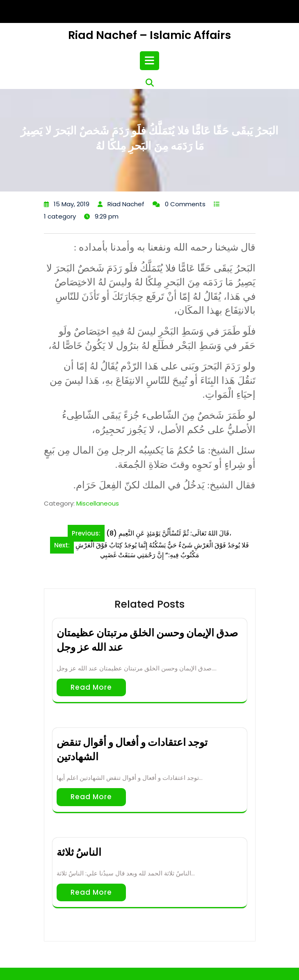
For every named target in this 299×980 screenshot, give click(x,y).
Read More (91, 687)
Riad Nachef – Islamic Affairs (149, 35)
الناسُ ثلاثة (79, 852)
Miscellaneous (98, 503)
